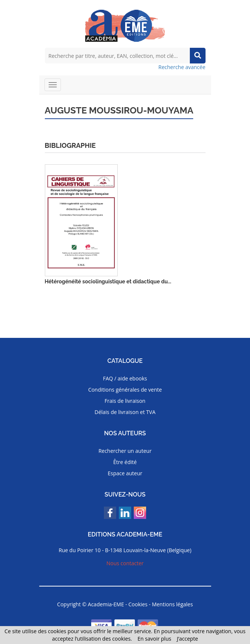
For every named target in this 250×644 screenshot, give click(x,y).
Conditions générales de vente (125, 390)
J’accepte (187, 639)
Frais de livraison (125, 401)
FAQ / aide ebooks (125, 378)
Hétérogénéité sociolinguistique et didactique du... (108, 281)
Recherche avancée (182, 67)
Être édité (125, 462)
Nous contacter (125, 563)
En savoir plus (154, 639)
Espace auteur (125, 473)
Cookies (138, 604)
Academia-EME (106, 604)
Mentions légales (172, 604)
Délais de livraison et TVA (125, 412)
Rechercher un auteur (125, 451)
